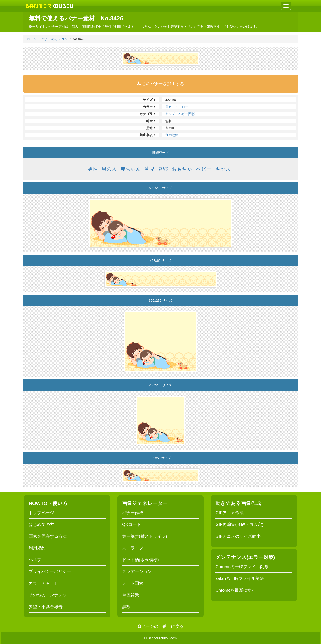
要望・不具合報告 (46, 607)
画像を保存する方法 (48, 536)
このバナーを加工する (160, 84)
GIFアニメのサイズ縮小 (238, 536)
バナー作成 (133, 513)
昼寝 (163, 169)
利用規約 (172, 135)
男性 (93, 169)
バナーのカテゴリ (55, 39)
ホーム (32, 39)
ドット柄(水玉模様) (140, 560)
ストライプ (133, 548)
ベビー (204, 169)
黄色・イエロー (177, 107)
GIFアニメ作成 (230, 513)
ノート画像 (133, 583)
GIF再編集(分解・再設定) (239, 524)
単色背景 (131, 595)
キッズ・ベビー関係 (180, 114)
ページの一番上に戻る (161, 626)
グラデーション (137, 571)
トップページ (41, 513)
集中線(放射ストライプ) (145, 536)
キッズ (223, 169)
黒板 (126, 607)
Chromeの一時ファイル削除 (242, 567)
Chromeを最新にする (236, 590)
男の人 (109, 169)
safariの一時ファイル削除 (240, 578)
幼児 (150, 169)
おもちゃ (182, 169)
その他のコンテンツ (48, 595)
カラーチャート (44, 583)
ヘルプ (35, 560)
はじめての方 (41, 524)
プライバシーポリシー (50, 571)
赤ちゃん (131, 169)
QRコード (132, 524)
